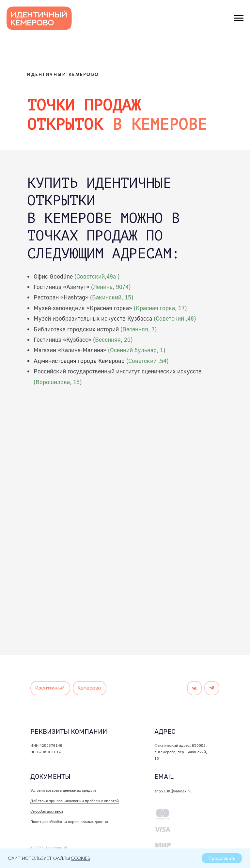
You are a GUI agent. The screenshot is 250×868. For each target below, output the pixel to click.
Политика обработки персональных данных (69, 822)
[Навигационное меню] (239, 18)
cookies (81, 858)
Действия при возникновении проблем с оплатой (75, 801)
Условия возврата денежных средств (63, 790)
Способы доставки (47, 811)
